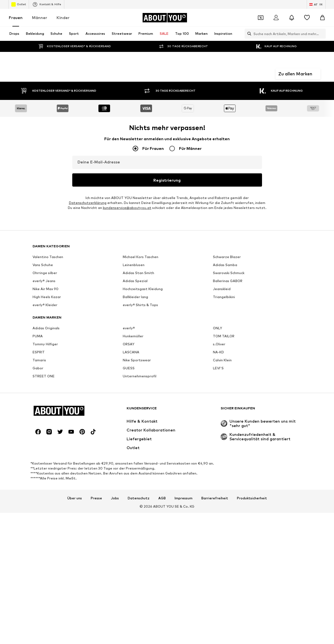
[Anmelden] (276, 18)
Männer (40, 18)
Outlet (19, 4)
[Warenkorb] (322, 18)
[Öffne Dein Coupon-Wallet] (261, 18)
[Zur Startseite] (165, 18)
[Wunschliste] (307, 18)
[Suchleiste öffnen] (248, 34)
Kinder (63, 18)
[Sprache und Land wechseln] (316, 4)
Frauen (16, 18)
